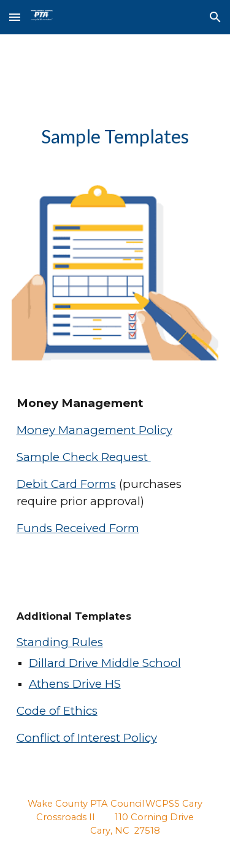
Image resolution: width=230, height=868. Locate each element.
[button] (15, 17)
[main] (115, 137)
